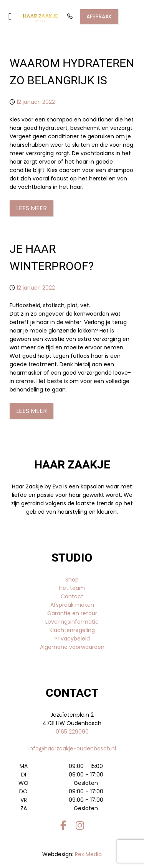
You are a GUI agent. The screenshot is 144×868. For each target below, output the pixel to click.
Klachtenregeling (72, 630)
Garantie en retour (72, 613)
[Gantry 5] (40, 18)
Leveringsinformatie (72, 622)
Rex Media (88, 854)
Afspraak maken (72, 605)
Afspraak (99, 16)
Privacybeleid (72, 639)
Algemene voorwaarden (72, 647)
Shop (72, 580)
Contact (72, 596)
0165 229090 (72, 732)
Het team (72, 588)
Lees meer (31, 208)
